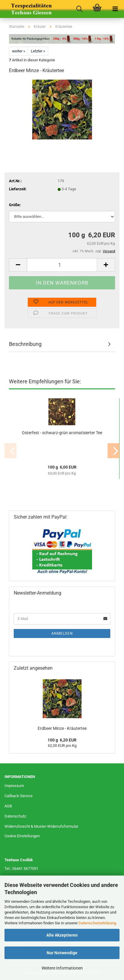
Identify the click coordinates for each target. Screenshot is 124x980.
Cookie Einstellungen (22, 836)
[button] (18, 265)
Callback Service (19, 796)
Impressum (14, 786)
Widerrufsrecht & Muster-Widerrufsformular (41, 826)
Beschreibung (25, 344)
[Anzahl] (62, 265)
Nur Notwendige (62, 953)
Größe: (15, 205)
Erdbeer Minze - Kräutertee (62, 728)
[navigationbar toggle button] (115, 9)
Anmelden (62, 633)
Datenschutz (15, 816)
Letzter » (38, 51)
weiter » (19, 51)
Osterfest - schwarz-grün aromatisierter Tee (62, 433)
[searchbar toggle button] (79, 9)
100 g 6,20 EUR (62, 740)
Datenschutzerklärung (97, 923)
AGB (8, 806)
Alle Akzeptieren (62, 935)
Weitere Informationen (62, 968)
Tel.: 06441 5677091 (21, 869)
